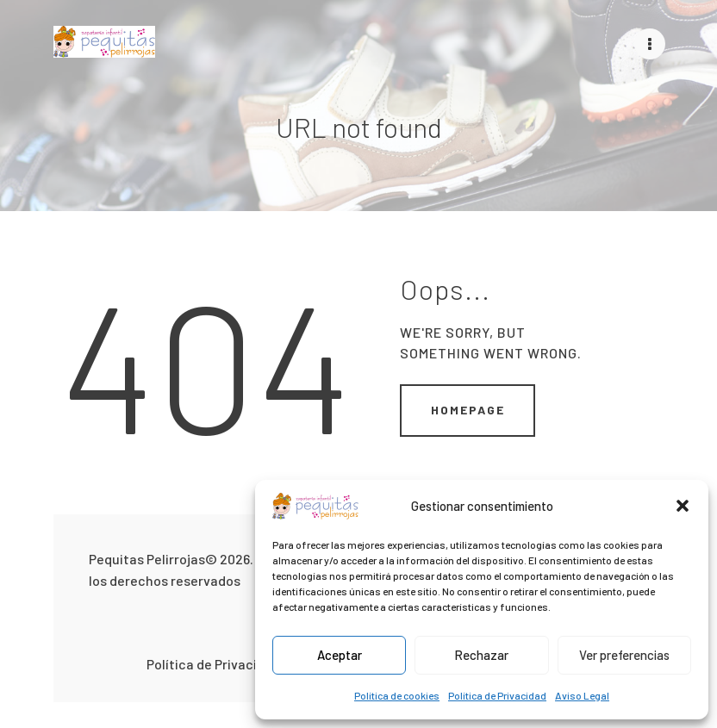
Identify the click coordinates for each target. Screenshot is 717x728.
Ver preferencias (624, 655)
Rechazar (481, 655)
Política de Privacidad (497, 695)
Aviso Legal (582, 695)
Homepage (468, 409)
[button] (683, 506)
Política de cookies (397, 695)
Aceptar (340, 655)
